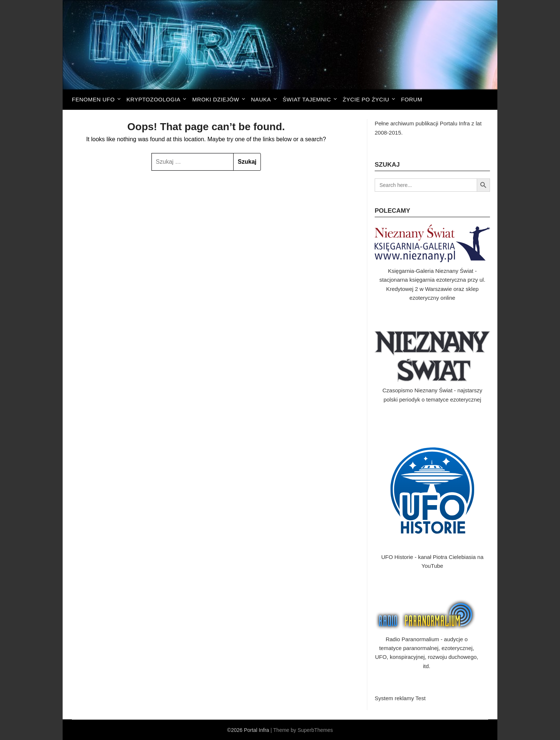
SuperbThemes (315, 730)
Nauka (261, 99)
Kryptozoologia (153, 99)
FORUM (412, 99)
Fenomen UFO (93, 99)
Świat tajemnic (307, 99)
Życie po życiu (366, 99)
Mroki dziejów (216, 99)
